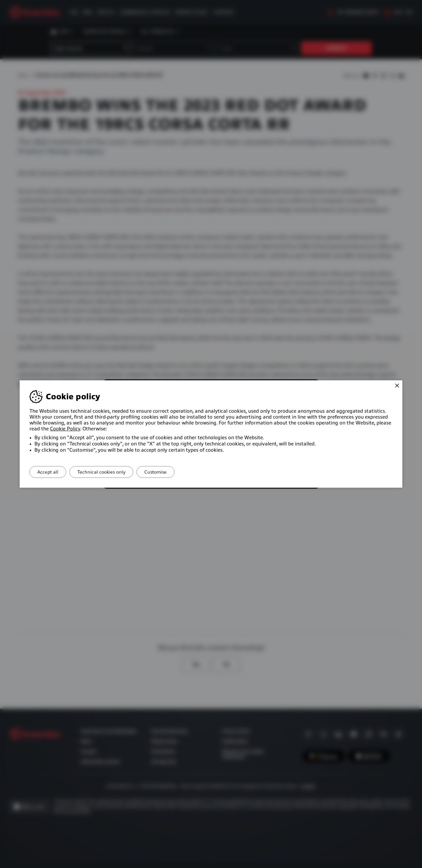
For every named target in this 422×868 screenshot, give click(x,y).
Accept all (50, 472)
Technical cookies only (108, 472)
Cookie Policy (65, 429)
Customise (167, 472)
